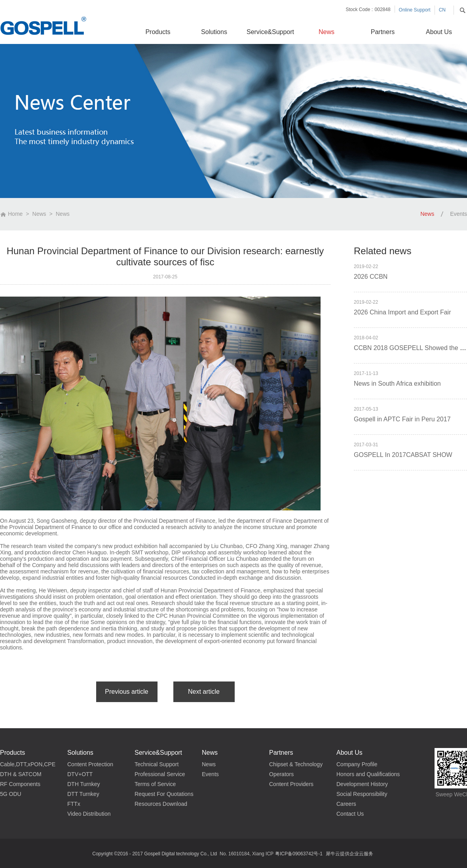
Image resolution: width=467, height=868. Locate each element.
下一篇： (204, 692)
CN (442, 10)
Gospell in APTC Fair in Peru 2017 (402, 419)
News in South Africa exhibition (397, 384)
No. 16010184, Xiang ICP (247, 854)
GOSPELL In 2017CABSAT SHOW (403, 455)
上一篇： (127, 692)
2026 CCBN (371, 277)
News (39, 214)
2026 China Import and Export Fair (402, 312)
